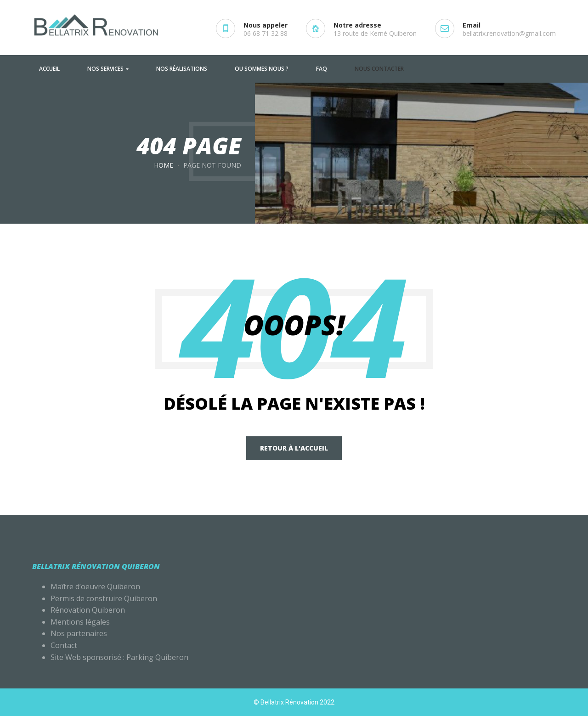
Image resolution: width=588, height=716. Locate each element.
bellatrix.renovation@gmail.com (509, 33)
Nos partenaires (79, 633)
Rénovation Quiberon (88, 610)
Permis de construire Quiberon (104, 598)
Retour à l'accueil (294, 448)
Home (164, 165)
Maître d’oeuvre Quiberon (95, 586)
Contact (64, 645)
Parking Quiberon (157, 657)
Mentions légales (81, 622)
